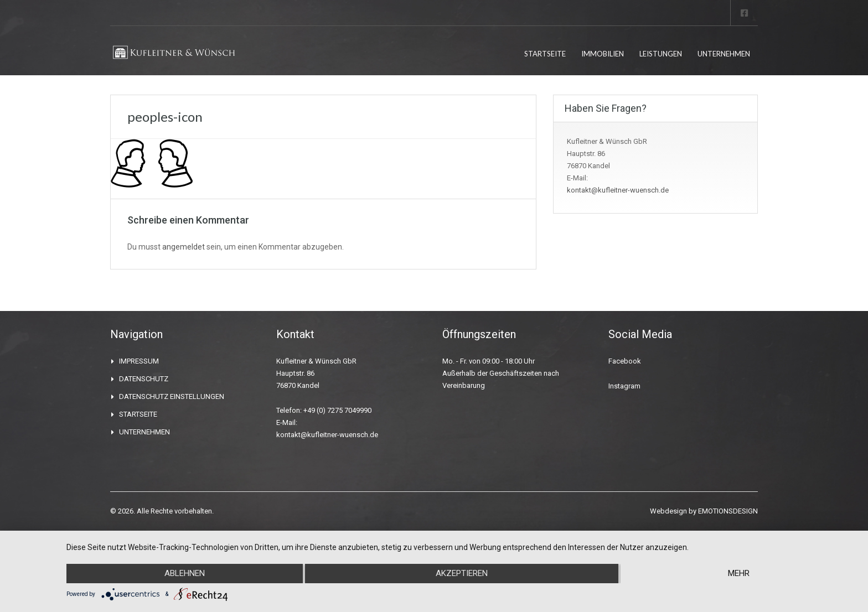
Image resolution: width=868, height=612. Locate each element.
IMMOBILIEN (603, 54)
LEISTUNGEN (661, 54)
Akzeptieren (462, 574)
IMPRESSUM (139, 361)
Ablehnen (185, 574)
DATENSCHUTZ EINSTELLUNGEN (172, 396)
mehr (739, 574)
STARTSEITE (545, 54)
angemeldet (184, 247)
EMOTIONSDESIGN (728, 511)
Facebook (625, 361)
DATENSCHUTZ (144, 379)
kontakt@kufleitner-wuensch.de (618, 190)
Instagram (624, 386)
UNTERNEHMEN (724, 54)
